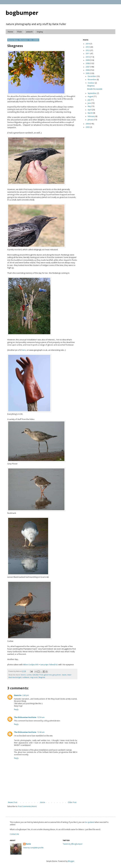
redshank (26, 677)
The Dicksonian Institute (25, 717)
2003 (88, 127)
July (89, 100)
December (92, 76)
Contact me (14, 834)
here (24, 350)
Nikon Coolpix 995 (31, 664)
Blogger (71, 861)
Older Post (72, 802)
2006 (88, 70)
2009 (88, 60)
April (90, 110)
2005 (88, 73)
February (91, 116)
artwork (29, 32)
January (91, 120)
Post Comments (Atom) (27, 806)
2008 (88, 63)
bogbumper (22, 13)
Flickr (19, 32)
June (90, 103)
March (90, 113)
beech (23, 675)
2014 (88, 44)
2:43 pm (26, 695)
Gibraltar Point (38, 675)
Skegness (42, 677)
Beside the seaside (95, 89)
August (91, 96)
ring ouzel (34, 677)
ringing (40, 32)
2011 (88, 54)
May (89, 106)
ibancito (18, 695)
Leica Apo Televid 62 (49, 664)
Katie (28, 844)
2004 (88, 124)
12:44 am (41, 732)
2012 (88, 50)
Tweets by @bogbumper (73, 844)
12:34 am (41, 717)
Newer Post (13, 802)
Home (10, 32)
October (91, 83)
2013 (88, 47)
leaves (64, 675)
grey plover (57, 675)
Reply (16, 709)
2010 (88, 57)
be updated (90, 822)
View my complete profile (33, 848)
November (92, 80)
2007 (88, 67)
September (92, 93)
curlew (29, 675)
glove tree (48, 675)
